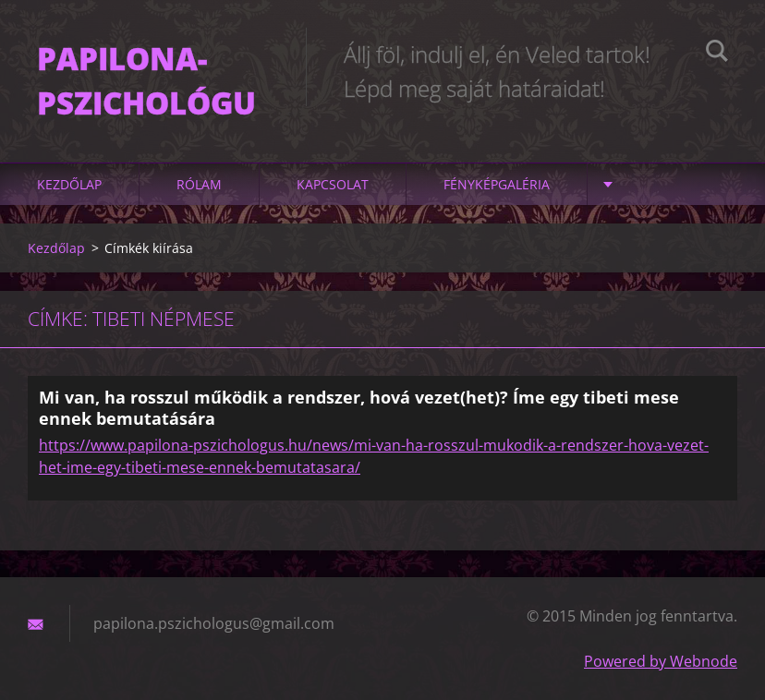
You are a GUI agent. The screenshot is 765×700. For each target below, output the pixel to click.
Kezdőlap (69, 184)
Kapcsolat (333, 184)
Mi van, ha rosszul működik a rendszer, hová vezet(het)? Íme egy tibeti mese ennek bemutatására (359, 408)
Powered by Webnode (661, 661)
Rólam (199, 184)
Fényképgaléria (497, 184)
